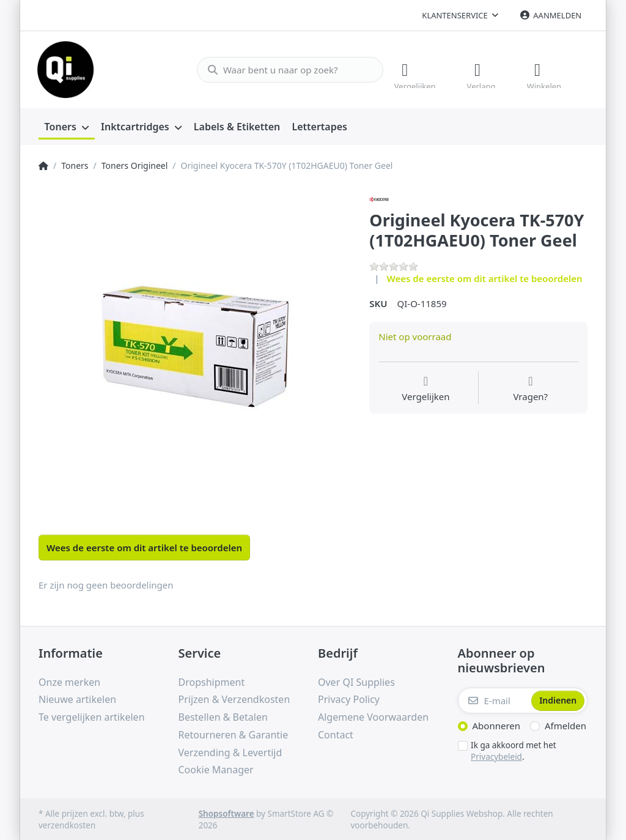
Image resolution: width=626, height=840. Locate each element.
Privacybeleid (496, 756)
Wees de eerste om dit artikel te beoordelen (485, 278)
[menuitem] (67, 126)
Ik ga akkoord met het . (514, 750)
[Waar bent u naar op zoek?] (285, 69)
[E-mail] (494, 700)
